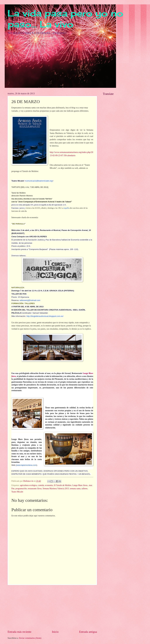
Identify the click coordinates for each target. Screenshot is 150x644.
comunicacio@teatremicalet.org (39, 181)
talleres (85, 489)
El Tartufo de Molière (63, 485)
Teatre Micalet (17, 492)
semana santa (75, 489)
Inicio (55, 632)
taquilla (67, 208)
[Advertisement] (52, 607)
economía (49, 485)
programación (21, 489)
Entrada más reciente (19, 632)
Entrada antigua (88, 632)
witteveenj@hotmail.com (30, 300)
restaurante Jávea (35, 489)
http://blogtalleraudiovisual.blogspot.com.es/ (45, 316)
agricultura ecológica (29, 485)
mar (90, 485)
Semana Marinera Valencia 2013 (56, 489)
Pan (13, 489)
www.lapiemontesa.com (26, 465)
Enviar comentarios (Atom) (30, 638)
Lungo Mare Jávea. (80, 485)
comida (41, 485)
